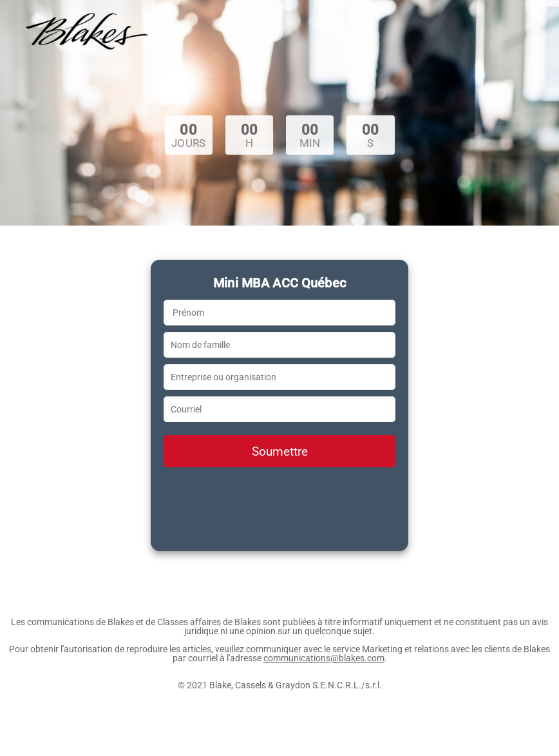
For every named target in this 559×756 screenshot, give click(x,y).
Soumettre (280, 451)
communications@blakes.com (324, 658)
